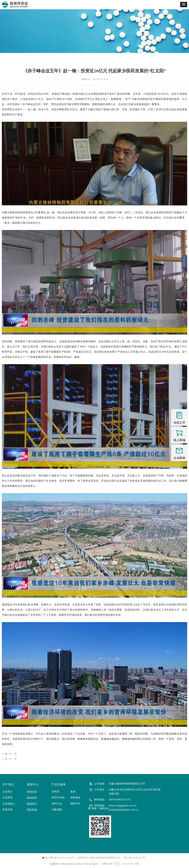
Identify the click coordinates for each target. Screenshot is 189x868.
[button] (184, 5)
